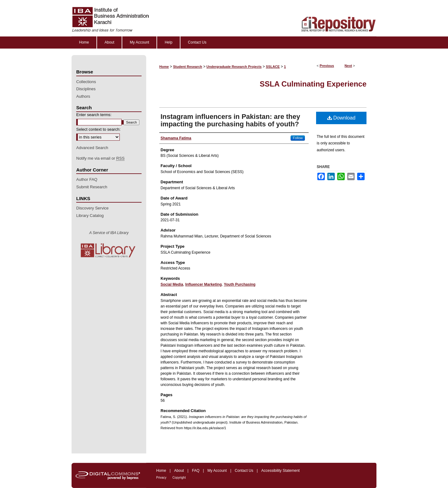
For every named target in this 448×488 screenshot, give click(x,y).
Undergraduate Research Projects (234, 67)
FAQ (196, 471)
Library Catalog (90, 216)
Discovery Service (92, 208)
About (179, 471)
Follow (298, 138)
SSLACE (273, 67)
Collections (86, 82)
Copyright (179, 478)
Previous (327, 66)
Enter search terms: (94, 115)
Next (348, 66)
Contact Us (244, 471)
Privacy (161, 478)
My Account (217, 471)
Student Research (188, 67)
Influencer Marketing (203, 284)
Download (341, 118)
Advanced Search (92, 148)
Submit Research (92, 187)
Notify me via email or (100, 158)
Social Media (172, 284)
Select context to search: (98, 129)
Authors (83, 96)
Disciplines (86, 89)
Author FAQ (87, 179)
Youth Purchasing (240, 284)
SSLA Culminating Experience (313, 84)
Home (164, 67)
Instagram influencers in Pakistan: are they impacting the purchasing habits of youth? (230, 120)
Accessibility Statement (280, 471)
